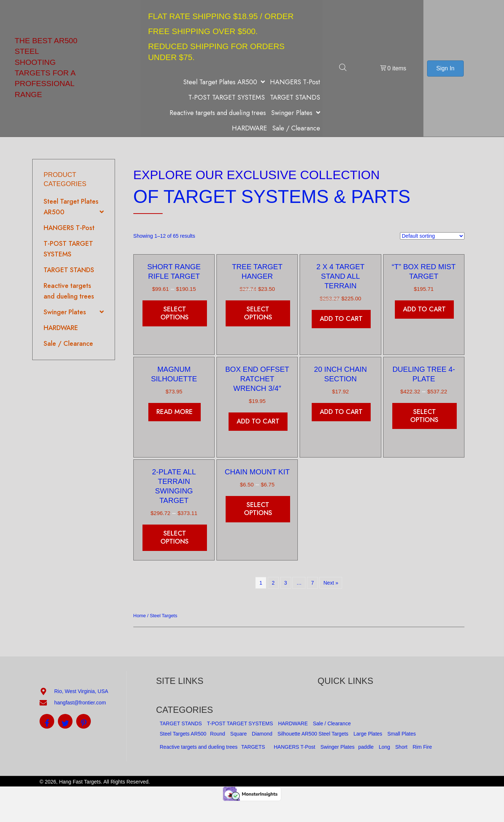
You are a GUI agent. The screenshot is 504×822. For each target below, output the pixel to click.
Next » (331, 583)
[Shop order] (432, 236)
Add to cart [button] (341, 319)
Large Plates (368, 734)
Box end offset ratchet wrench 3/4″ (257, 379)
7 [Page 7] (312, 583)
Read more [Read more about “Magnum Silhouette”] (175, 412)
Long (384, 747)
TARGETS (253, 747)
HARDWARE (293, 723)
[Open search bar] (343, 68)
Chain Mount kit (257, 472)
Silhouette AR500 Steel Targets (313, 734)
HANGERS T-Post (294, 747)
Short (401, 747)
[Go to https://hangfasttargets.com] (74, 68)
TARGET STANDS (181, 723)
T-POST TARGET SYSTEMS (240, 723)
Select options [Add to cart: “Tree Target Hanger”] (258, 313)
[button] (47, 721)
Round (217, 734)
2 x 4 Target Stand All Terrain (341, 276)
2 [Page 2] (273, 583)
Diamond (262, 734)
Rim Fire (422, 747)
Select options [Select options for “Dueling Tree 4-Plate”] (424, 416)
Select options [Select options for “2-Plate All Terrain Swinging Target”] (175, 537)
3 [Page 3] (286, 583)
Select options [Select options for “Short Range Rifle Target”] (175, 313)
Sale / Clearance (332, 723)
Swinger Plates (338, 747)
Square (239, 734)
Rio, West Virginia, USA (81, 691)
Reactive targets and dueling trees (199, 747)
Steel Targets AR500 (183, 734)
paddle (366, 747)
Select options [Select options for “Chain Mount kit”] (258, 509)
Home (140, 616)
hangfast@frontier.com (80, 703)
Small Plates (401, 734)
